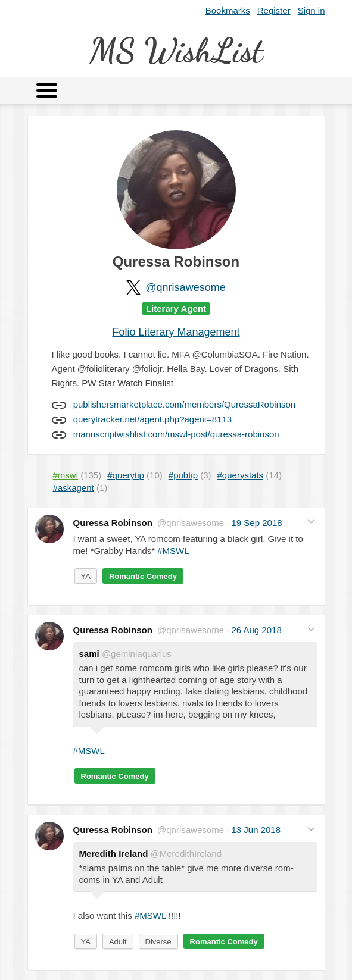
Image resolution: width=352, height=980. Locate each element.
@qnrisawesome (185, 287)
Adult (118, 942)
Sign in (311, 10)
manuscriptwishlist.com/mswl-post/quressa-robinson (176, 434)
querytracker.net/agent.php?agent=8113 (152, 419)
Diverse (158, 942)
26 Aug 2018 (256, 630)
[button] (311, 522)
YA (86, 576)
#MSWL (173, 551)
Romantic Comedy (143, 576)
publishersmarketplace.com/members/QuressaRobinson (185, 404)
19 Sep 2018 (256, 523)
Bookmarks (228, 10)
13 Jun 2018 (256, 830)
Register (274, 10)
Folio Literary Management (176, 332)
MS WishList (176, 50)
